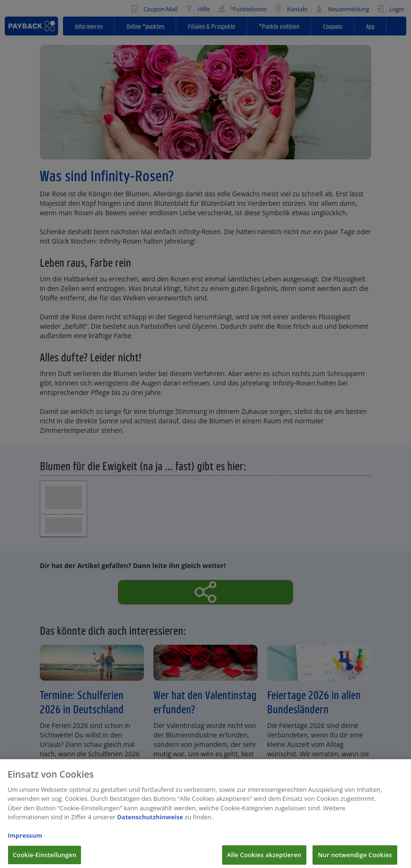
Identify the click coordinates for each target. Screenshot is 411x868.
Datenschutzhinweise (150, 823)
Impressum (25, 841)
